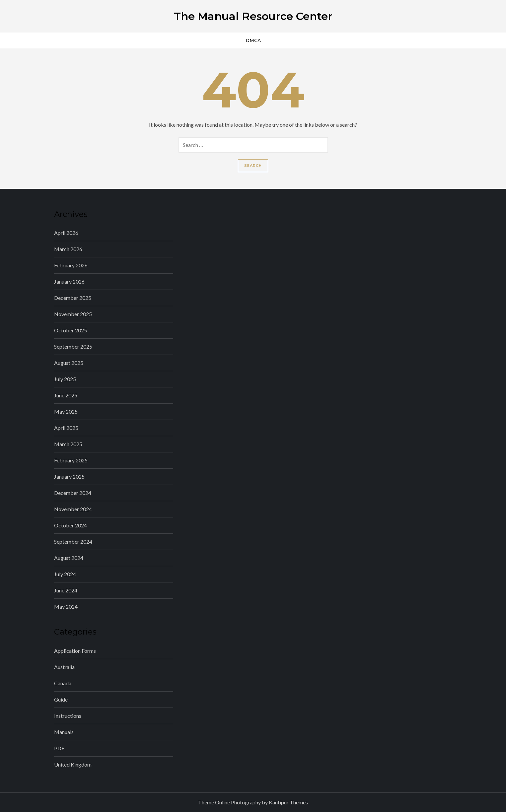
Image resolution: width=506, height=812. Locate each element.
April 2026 (66, 233)
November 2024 (73, 509)
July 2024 (65, 574)
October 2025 (71, 330)
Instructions (68, 716)
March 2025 (68, 444)
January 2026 (69, 281)
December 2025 (73, 298)
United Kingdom (73, 764)
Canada (63, 683)
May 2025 (66, 411)
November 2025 (73, 314)
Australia (64, 667)
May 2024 (66, 607)
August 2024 (69, 558)
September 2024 (73, 541)
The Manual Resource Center (253, 16)
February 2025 (71, 460)
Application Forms (75, 651)
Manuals (64, 732)
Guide (61, 699)
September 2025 (73, 346)
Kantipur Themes (288, 802)
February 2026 (71, 265)
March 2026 (68, 249)
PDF (59, 748)
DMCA (253, 40)
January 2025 (69, 476)
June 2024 (66, 590)
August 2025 (69, 363)
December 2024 (73, 493)
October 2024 (71, 525)
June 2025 (66, 395)
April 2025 (66, 428)
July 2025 (65, 379)
